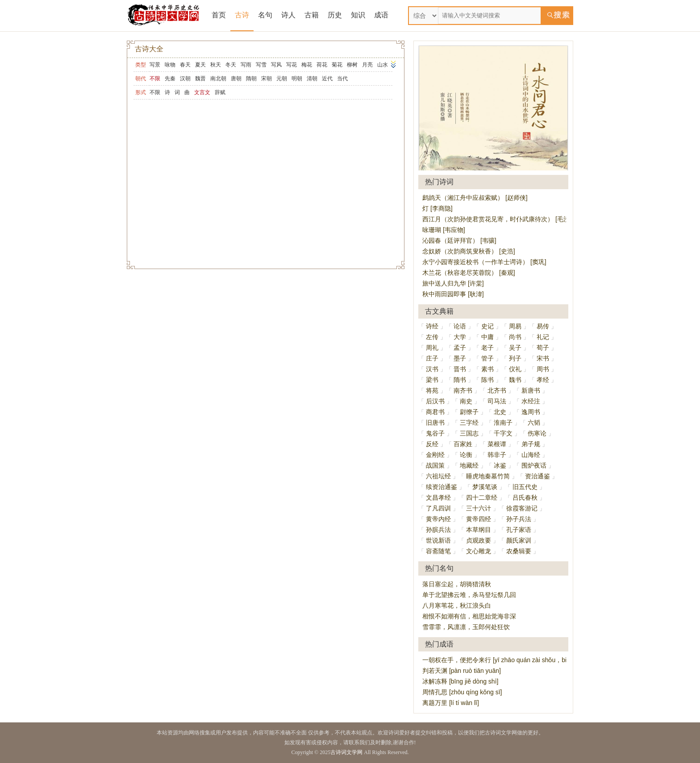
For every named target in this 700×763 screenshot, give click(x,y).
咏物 (170, 65)
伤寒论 (537, 433)
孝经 (543, 380)
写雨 (246, 65)
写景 (155, 65)
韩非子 (497, 455)
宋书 (543, 358)
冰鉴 (500, 465)
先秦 (170, 79)
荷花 (322, 65)
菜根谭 (497, 444)
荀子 (543, 348)
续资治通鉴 (442, 487)
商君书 (435, 412)
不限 (155, 92)
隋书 (460, 380)
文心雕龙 (479, 551)
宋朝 (267, 79)
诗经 (432, 326)
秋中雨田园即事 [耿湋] (453, 294)
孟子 (460, 348)
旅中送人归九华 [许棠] (453, 283)
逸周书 (531, 412)
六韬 (534, 423)
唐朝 (236, 79)
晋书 (460, 369)
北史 (500, 412)
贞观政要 (479, 540)
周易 (515, 326)
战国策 (435, 465)
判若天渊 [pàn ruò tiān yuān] (462, 671)
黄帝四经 (479, 519)
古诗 (242, 15)
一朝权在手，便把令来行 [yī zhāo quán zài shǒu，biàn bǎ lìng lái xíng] (520, 660)
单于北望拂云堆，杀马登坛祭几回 (469, 595)
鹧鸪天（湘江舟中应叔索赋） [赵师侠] (475, 198)
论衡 (466, 455)
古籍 (312, 15)
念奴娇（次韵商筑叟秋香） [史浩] (469, 251)
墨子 (460, 358)
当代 (342, 79)
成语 (381, 15)
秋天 (216, 65)
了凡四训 (438, 508)
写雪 (261, 65)
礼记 (543, 337)
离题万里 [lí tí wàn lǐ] (451, 703)
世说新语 (438, 540)
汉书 (432, 369)
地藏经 (469, 465)
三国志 (469, 433)
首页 (219, 15)
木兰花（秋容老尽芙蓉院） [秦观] (469, 273)
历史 (335, 15)
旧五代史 (525, 487)
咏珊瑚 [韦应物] (444, 230)
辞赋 (220, 92)
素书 (487, 369)
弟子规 (531, 444)
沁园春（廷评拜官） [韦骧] (459, 241)
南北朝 (218, 79)
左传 (432, 337)
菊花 (337, 65)
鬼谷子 (435, 433)
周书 (543, 369)
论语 (460, 326)
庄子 (432, 358)
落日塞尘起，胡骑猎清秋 (457, 584)
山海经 (531, 455)
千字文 (503, 433)
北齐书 (497, 390)
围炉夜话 (534, 465)
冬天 (231, 65)
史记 (487, 326)
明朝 (297, 79)
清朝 (312, 79)
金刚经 (435, 455)
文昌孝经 (438, 498)
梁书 (432, 380)
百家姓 (463, 444)
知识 (358, 15)
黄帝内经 (438, 519)
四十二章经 (482, 498)
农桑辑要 (519, 551)
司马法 (497, 401)
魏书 (515, 380)
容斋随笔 (438, 551)
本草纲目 (479, 530)
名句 (265, 15)
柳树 (352, 65)
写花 (292, 65)
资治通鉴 (537, 476)
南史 (466, 401)
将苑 (432, 390)
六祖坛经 (438, 476)
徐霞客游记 (522, 508)
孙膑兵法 (438, 530)
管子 (487, 358)
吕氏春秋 (525, 498)
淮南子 (503, 423)
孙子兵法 (519, 519)
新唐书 (531, 390)
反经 (432, 444)
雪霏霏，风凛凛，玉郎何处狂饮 (466, 627)
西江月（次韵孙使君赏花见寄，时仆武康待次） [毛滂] (497, 219)
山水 (383, 65)
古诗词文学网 (346, 752)
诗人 (288, 15)
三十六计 (479, 508)
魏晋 (200, 79)
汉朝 (185, 79)
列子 (515, 358)
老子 (487, 348)
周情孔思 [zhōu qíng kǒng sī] (462, 692)
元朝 (282, 79)
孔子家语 (519, 530)
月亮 (367, 65)
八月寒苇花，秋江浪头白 (457, 605)
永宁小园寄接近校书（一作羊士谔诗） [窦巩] (484, 262)
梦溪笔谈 (485, 487)
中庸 (487, 337)
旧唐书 (435, 423)
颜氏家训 (519, 540)
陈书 (487, 380)
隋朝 (251, 79)
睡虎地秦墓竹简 (488, 476)
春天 (185, 65)
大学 (460, 337)
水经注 (531, 401)
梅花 (307, 65)
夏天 (200, 65)
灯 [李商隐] (437, 208)
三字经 (469, 423)
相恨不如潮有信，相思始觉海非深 (469, 616)
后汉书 (435, 401)
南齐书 (463, 390)
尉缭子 (469, 412)
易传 (543, 326)
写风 (276, 65)
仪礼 (515, 369)
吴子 (515, 348)
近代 (327, 79)
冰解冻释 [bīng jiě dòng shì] (460, 681)
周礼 (432, 348)
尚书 (515, 337)
